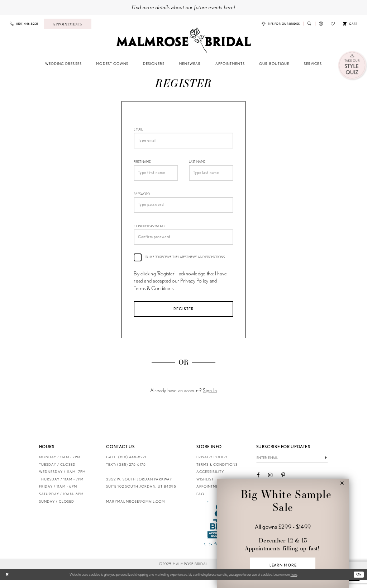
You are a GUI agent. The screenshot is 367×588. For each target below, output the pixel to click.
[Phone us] (24, 24)
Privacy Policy (212, 465)
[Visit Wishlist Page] (333, 24)
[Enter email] (292, 466)
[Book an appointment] (68, 24)
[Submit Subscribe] (326, 466)
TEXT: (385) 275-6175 (126, 472)
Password (142, 197)
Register (184, 316)
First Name (142, 163)
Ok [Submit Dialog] (358, 582)
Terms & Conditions (217, 472)
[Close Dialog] (8, 583)
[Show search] (309, 24)
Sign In (210, 399)
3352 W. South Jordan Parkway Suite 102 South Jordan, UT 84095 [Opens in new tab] (141, 491)
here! (230, 7)
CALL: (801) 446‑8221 (126, 465)
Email (138, 129)
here (294, 582)
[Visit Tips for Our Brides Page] (281, 24)
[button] (321, 24)
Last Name (197, 163)
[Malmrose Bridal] (183, 40)
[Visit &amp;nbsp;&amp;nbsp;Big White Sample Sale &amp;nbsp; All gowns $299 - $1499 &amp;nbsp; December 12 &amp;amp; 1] (283, 533)
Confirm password (149, 231)
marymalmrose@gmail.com (135, 509)
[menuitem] (24, 24)
